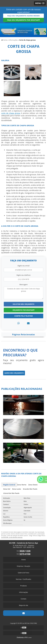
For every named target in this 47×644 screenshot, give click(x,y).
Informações (23, 592)
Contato (23, 599)
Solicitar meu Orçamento (23, 304)
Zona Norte (22, 485)
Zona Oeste (33, 485)
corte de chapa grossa (11, 113)
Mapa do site (23, 605)
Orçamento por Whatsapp (23, 310)
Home (24, 560)
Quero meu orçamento (14, 373)
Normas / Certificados (24, 579)
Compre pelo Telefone (23, 316)
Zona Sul (7, 489)
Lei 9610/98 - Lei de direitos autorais (12, 537)
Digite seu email (23, 266)
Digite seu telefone (23, 275)
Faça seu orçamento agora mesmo (23, 16)
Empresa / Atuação (23, 566)
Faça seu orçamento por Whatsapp (24, 20)
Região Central (9, 485)
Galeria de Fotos (23, 573)
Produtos (23, 586)
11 (23, 551)
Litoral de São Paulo (11, 493)
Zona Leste (17, 489)
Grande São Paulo (30, 489)
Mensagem (24, 284)
